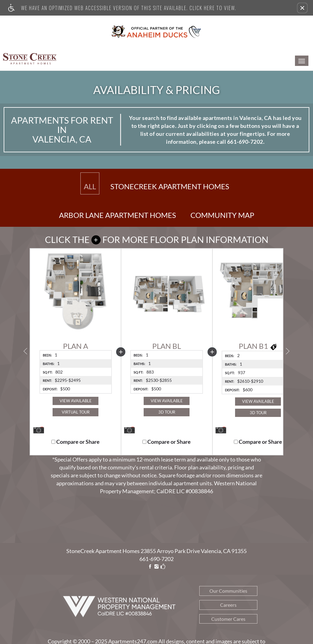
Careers (228, 605)
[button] (302, 8)
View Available (76, 401)
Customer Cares (228, 619)
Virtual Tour (76, 412)
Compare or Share (75, 442)
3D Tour (167, 412)
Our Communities (228, 591)
